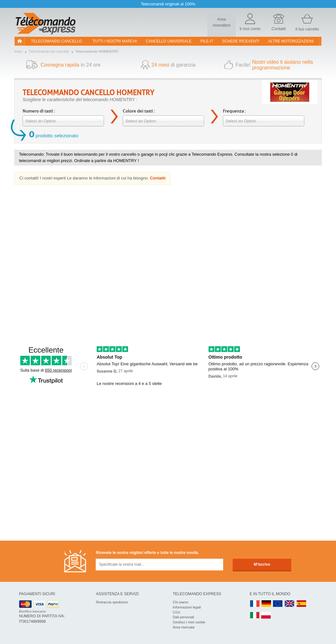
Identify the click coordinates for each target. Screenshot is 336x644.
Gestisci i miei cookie (189, 622)
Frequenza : (234, 111)
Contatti (158, 178)
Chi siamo (181, 602)
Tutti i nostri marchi (115, 41)
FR (255, 604)
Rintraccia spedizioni (112, 602)
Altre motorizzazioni (291, 41)
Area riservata (184, 627)
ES (301, 604)
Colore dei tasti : (139, 111)
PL (266, 616)
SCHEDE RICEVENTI (241, 41)
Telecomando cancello (57, 41)
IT (255, 616)
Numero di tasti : (39, 111)
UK (290, 604)
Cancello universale (169, 41)
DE (266, 604)
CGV (177, 612)
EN (278, 604)
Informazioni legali (187, 607)
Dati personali (183, 617)
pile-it (207, 41)
